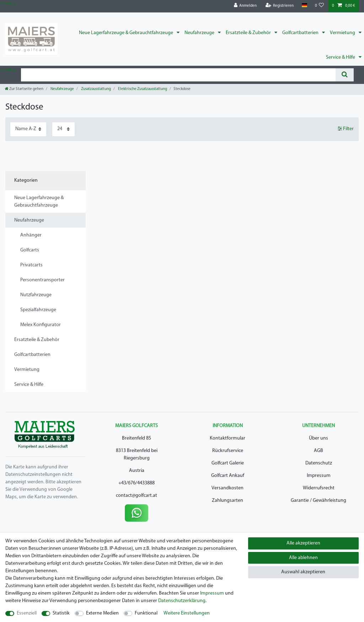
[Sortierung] (28, 129)
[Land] (304, 6)
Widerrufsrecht (319, 488)
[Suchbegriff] (178, 75)
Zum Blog (8, 4)
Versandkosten (227, 488)
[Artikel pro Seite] (63, 129)
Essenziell (27, 613)
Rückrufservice (228, 451)
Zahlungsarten (227, 501)
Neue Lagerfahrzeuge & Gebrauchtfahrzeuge (127, 33)
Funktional (146, 613)
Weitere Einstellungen (187, 613)
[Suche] (345, 75)
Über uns (318, 438)
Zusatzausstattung (96, 89)
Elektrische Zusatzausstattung (142, 89)
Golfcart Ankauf (228, 476)
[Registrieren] (280, 6)
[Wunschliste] (320, 6)
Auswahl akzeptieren (303, 572)
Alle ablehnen (303, 558)
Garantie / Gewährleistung (318, 501)
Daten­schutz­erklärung (182, 601)
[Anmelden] (245, 6)
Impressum (319, 476)
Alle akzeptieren (303, 543)
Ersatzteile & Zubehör (249, 33)
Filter (346, 129)
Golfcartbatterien (301, 33)
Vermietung (343, 33)
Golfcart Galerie (228, 463)
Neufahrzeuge (200, 33)
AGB (318, 451)
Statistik (61, 613)
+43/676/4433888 (136, 483)
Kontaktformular (227, 438)
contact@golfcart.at (136, 496)
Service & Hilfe (341, 57)
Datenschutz (319, 463)
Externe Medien (102, 613)
